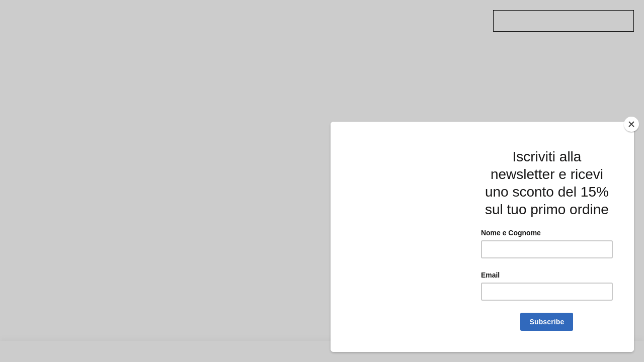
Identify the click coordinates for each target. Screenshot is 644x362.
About (342, 14)
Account (346, 30)
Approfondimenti (198, 22)
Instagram (430, 30)
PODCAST (264, 14)
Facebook (429, 22)
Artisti (180, 30)
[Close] (631, 124)
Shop (258, 22)
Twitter (426, 14)
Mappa (260, 30)
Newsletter (351, 22)
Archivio (183, 14)
